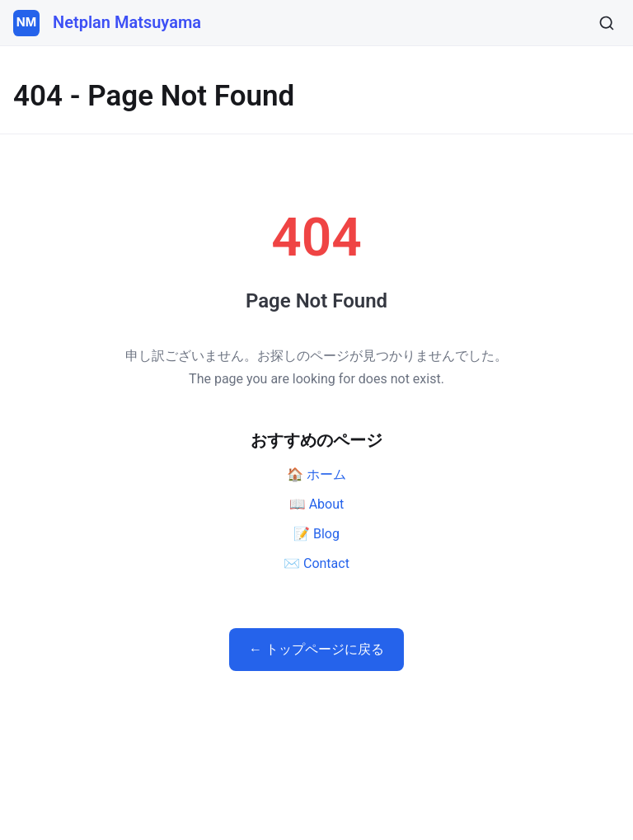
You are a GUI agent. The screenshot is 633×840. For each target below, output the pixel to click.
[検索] (607, 23)
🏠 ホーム (316, 474)
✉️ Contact (316, 563)
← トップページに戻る (316, 649)
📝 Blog (316, 534)
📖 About (317, 504)
